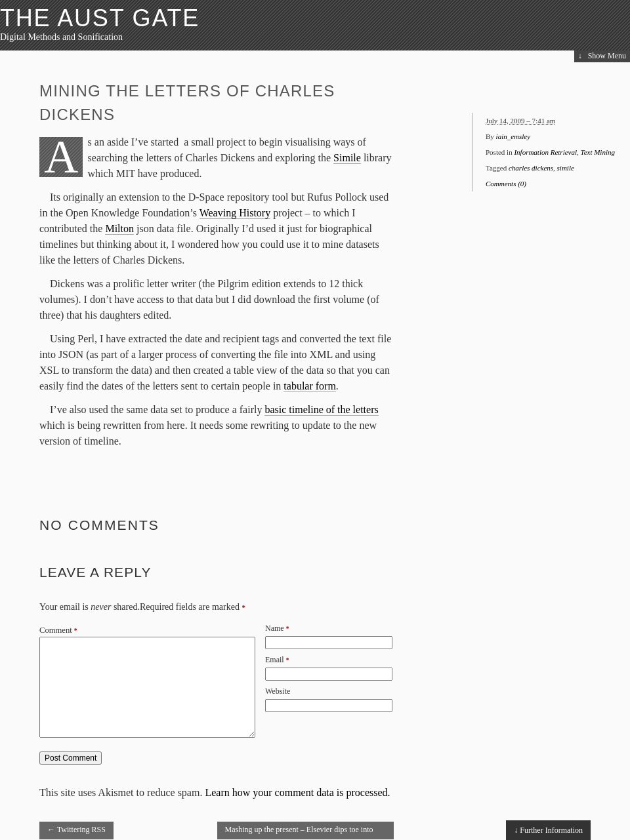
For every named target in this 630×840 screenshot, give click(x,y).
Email (275, 660)
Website (278, 691)
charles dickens (531, 168)
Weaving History (235, 213)
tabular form (310, 386)
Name (275, 628)
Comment (58, 630)
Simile (347, 158)
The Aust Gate (100, 18)
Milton (119, 229)
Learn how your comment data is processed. (297, 792)
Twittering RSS (76, 830)
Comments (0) (506, 184)
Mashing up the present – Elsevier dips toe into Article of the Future (299, 832)
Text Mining (598, 152)
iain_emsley (514, 136)
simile (566, 168)
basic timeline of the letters (321, 410)
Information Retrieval (545, 152)
